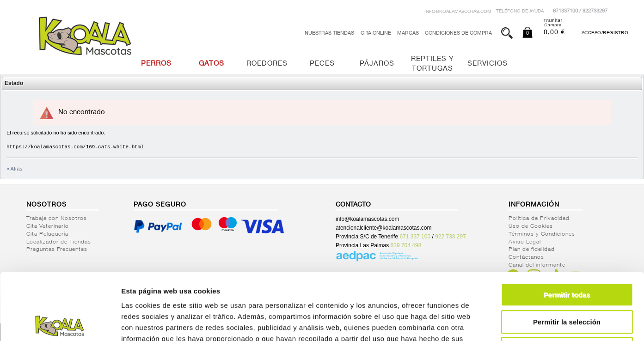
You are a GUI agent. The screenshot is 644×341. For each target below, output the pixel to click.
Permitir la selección (567, 255)
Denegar (567, 282)
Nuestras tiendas (329, 33)
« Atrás (14, 169)
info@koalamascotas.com (458, 12)
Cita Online (376, 33)
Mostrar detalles (500, 323)
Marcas (408, 33)
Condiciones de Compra (458, 33)
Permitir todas (567, 228)
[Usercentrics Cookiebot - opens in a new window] (60, 323)
